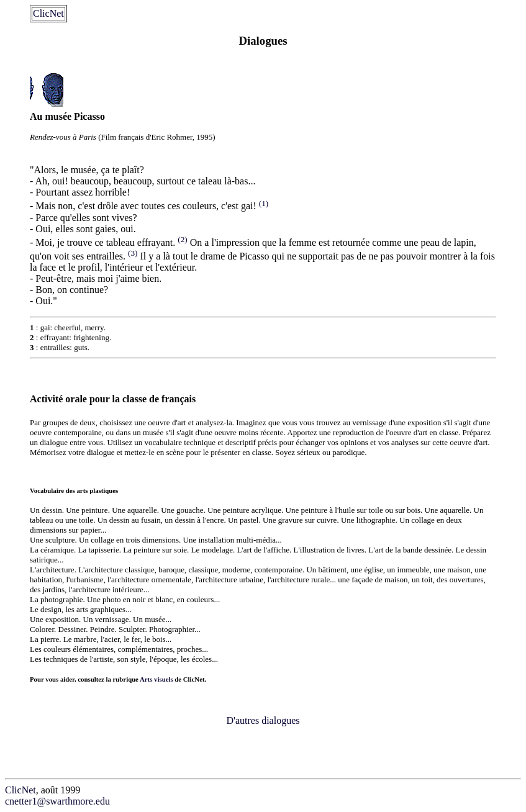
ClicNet (48, 13)
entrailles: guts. (65, 347)
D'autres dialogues (263, 720)
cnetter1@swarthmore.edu (57, 801)
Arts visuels (156, 679)
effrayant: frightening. (76, 337)
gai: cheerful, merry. (73, 327)
